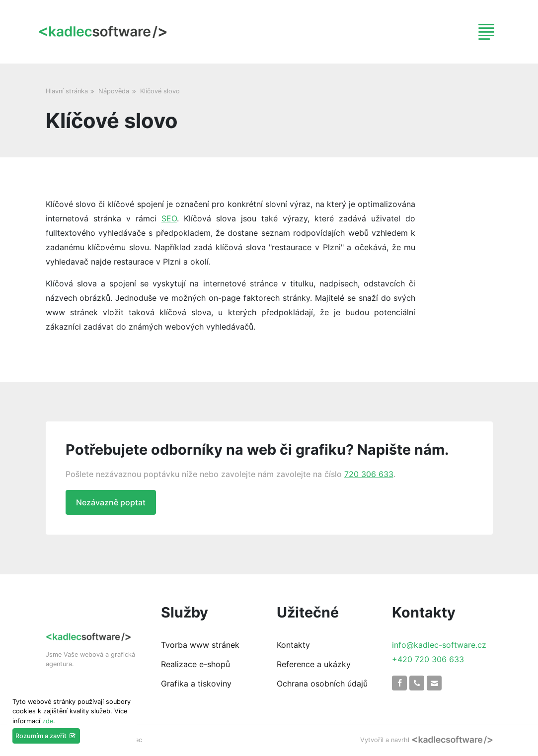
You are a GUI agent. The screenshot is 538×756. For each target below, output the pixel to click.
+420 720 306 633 (428, 659)
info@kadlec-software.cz (439, 645)
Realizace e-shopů (195, 664)
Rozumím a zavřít (46, 736)
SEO (169, 218)
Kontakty (293, 645)
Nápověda (114, 91)
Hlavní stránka (67, 91)
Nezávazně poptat (111, 502)
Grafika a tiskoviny (196, 684)
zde (48, 721)
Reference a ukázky (314, 664)
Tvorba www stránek (200, 645)
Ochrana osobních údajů (322, 684)
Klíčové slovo (160, 91)
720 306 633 (369, 474)
